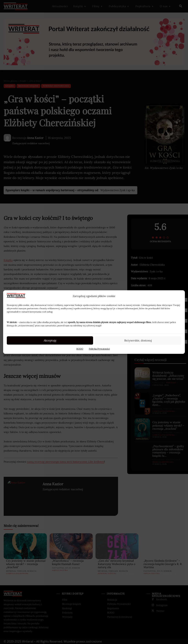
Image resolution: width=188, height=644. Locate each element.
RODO (80, 349)
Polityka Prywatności (99, 349)
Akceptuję (50, 340)
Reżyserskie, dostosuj (138, 340)
